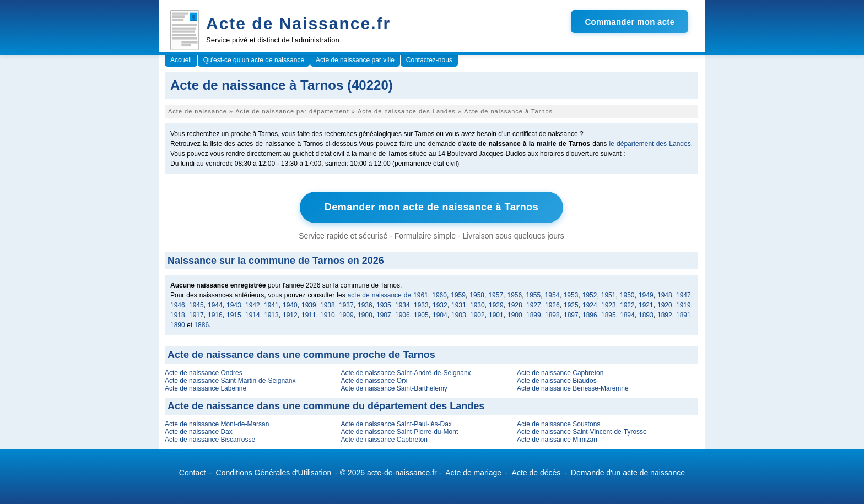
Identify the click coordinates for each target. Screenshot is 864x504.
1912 (290, 315)
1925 (571, 305)
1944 (215, 305)
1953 (571, 295)
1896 (590, 315)
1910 (328, 315)
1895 (609, 315)
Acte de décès (536, 473)
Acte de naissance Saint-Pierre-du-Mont (399, 432)
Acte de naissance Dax (199, 432)
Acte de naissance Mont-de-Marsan (217, 424)
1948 (665, 295)
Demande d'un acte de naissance (628, 473)
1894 (627, 315)
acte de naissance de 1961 (388, 295)
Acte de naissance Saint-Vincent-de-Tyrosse (582, 432)
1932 (440, 305)
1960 (439, 295)
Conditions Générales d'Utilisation (274, 473)
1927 (534, 305)
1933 (421, 305)
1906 (403, 315)
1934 (403, 305)
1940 (290, 305)
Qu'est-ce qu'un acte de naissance (254, 60)
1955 (534, 295)
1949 (646, 295)
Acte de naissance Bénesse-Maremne (573, 388)
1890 (178, 325)
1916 (215, 315)
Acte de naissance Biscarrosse (210, 440)
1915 (234, 315)
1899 (534, 315)
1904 (440, 315)
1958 (477, 295)
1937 (346, 305)
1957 (496, 295)
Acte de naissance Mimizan (557, 440)
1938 (328, 305)
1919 (684, 305)
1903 (459, 315)
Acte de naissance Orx (374, 381)
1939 (309, 305)
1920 (665, 305)
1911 (309, 315)
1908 (365, 315)
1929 (496, 305)
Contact (192, 473)
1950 (627, 295)
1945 (196, 305)
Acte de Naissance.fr (298, 23)
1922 (627, 305)
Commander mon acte (630, 22)
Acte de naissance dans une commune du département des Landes (326, 406)
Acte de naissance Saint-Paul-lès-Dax (396, 424)
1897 (571, 315)
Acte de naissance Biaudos (557, 381)
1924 (590, 305)
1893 (646, 315)
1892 (665, 315)
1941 (271, 305)
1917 (196, 315)
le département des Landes (650, 144)
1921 (646, 305)
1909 (346, 315)
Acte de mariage (473, 473)
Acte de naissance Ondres (204, 373)
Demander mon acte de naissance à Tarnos (431, 207)
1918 (178, 315)
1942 (253, 305)
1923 (609, 305)
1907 (384, 315)
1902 (477, 315)
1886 (201, 325)
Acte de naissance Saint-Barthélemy (394, 388)
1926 (552, 305)
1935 (384, 305)
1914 (253, 315)
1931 (459, 305)
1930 (477, 305)
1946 (178, 305)
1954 (552, 295)
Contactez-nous (429, 60)
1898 (552, 315)
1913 (271, 315)
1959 (458, 295)
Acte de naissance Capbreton (560, 373)
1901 (496, 315)
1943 (234, 305)
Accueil (181, 60)
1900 (515, 315)
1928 (515, 305)
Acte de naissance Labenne (206, 388)
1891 (684, 315)
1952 (590, 295)
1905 (421, 315)
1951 (609, 295)
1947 (684, 295)
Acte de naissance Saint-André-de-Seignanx (406, 373)
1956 (514, 295)
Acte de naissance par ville (355, 60)
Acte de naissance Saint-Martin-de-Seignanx (230, 381)
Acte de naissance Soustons (558, 424)
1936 (365, 305)
